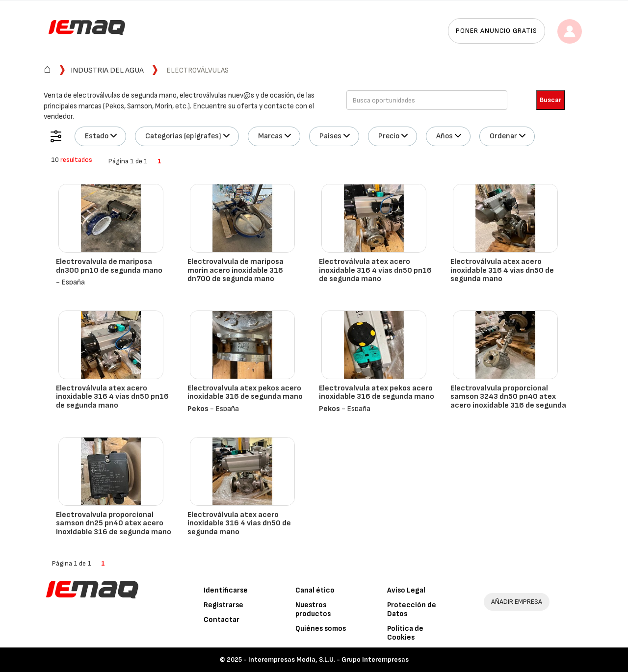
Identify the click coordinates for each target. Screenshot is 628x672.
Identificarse (226, 590)
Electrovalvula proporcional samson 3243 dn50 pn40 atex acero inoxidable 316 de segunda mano (508, 401)
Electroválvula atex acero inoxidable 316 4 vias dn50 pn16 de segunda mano (375, 270)
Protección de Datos (412, 609)
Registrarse (223, 605)
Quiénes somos (321, 629)
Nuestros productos (313, 609)
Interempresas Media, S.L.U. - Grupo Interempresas (328, 659)
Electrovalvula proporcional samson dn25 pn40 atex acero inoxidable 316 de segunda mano (114, 523)
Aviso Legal (406, 590)
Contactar (222, 620)
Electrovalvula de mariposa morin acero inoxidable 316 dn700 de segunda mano (235, 270)
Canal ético (315, 590)
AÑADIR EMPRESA (517, 602)
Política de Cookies (405, 633)
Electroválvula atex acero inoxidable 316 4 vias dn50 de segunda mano (502, 270)
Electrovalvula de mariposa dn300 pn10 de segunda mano (109, 266)
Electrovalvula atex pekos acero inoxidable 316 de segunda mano (245, 393)
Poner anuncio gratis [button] (497, 31)
